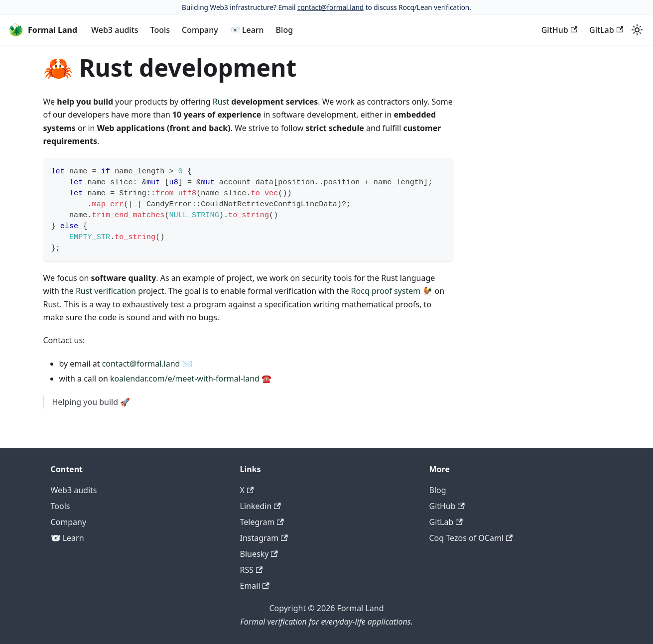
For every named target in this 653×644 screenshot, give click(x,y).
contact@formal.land (330, 7)
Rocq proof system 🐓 (392, 291)
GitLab (606, 30)
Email (255, 586)
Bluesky (259, 554)
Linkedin (261, 506)
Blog (284, 30)
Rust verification (106, 291)
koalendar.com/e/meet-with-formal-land (185, 379)
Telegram (262, 522)
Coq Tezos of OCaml (471, 538)
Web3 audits (115, 30)
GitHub (559, 30)
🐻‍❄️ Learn (247, 30)
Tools (160, 30)
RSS (252, 570)
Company (200, 30)
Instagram (264, 538)
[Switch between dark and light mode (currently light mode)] (637, 30)
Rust (221, 102)
